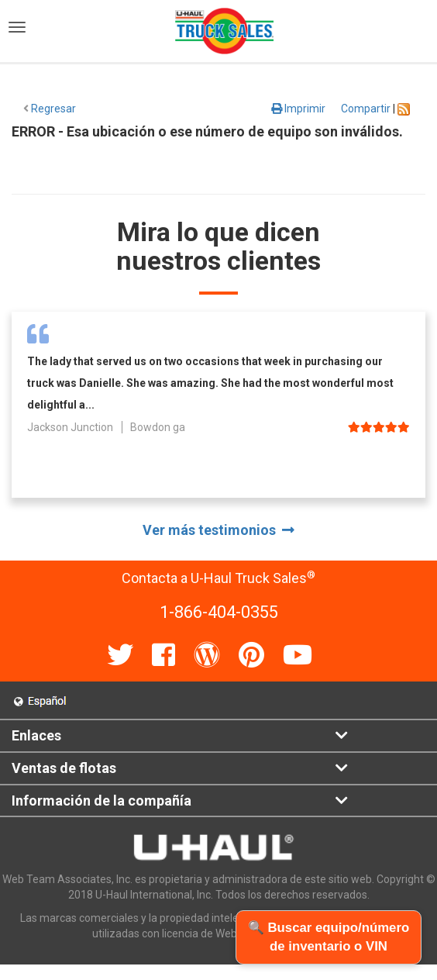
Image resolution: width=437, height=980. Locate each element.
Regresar (50, 109)
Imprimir (298, 109)
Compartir (366, 109)
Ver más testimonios (218, 530)
